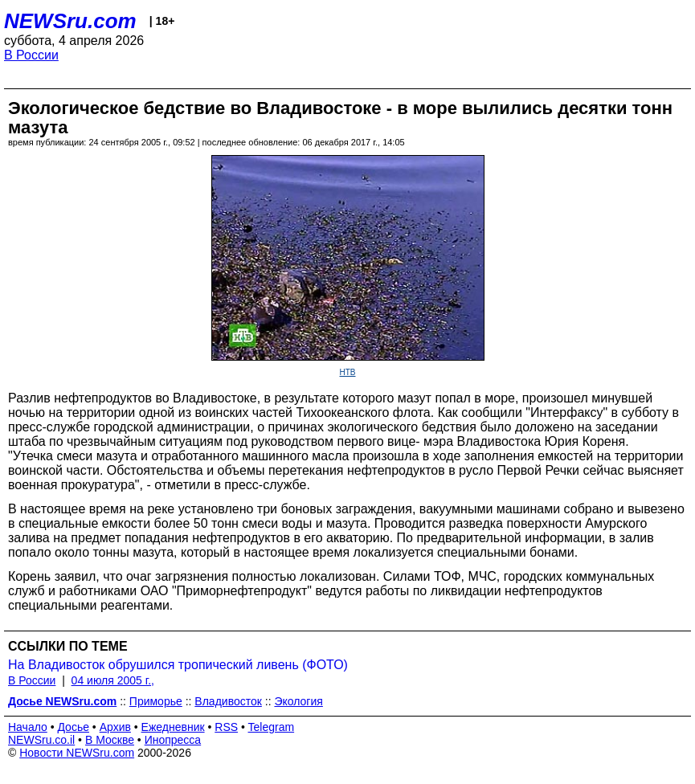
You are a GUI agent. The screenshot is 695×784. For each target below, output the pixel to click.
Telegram (272, 727)
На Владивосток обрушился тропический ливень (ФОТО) (178, 665)
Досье (73, 727)
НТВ (348, 372)
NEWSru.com (70, 21)
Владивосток (228, 701)
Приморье (156, 701)
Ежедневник (173, 727)
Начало (28, 727)
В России (31, 55)
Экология (298, 701)
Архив (115, 727)
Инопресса (173, 740)
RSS (226, 727)
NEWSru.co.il (41, 740)
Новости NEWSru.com (77, 753)
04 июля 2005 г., (113, 680)
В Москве (110, 740)
